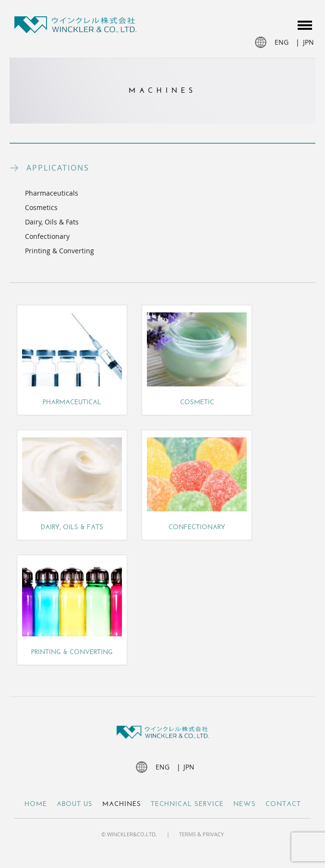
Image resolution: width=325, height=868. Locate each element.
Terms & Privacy (201, 834)
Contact (283, 804)
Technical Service (187, 804)
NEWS (245, 804)
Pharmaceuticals (52, 193)
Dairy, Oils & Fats (52, 222)
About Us (75, 804)
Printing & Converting (60, 251)
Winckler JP (75, 26)
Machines (122, 804)
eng (282, 42)
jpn (308, 42)
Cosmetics (41, 207)
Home (36, 804)
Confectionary (47, 236)
